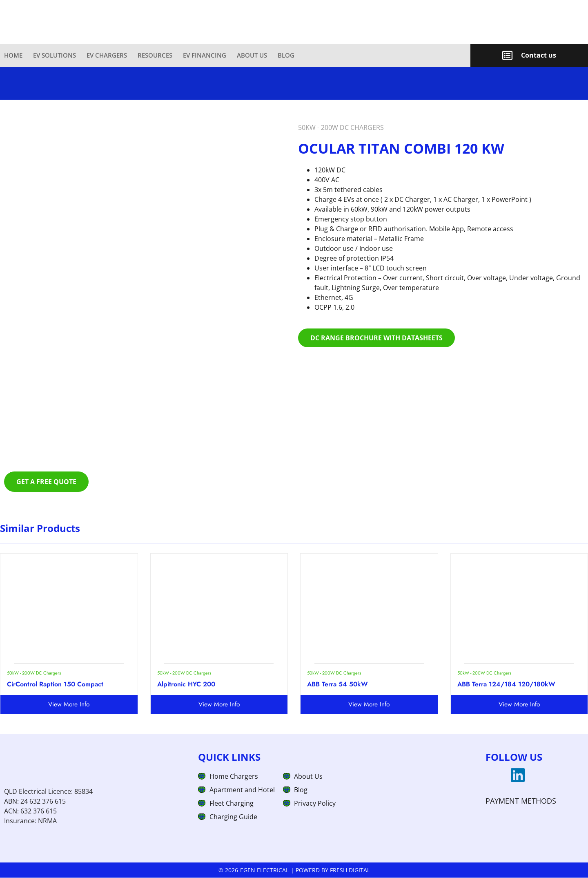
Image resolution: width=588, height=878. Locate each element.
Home (13, 55)
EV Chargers (107, 55)
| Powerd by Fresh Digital (330, 870)
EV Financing (205, 55)
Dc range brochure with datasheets (376, 338)
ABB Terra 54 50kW (337, 685)
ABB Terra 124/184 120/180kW (506, 685)
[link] (235, 55)
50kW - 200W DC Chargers (341, 128)
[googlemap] (493, 776)
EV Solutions (55, 55)
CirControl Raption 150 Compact (55, 685)
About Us (252, 55)
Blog (286, 55)
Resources (155, 55)
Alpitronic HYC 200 (186, 685)
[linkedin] (518, 776)
